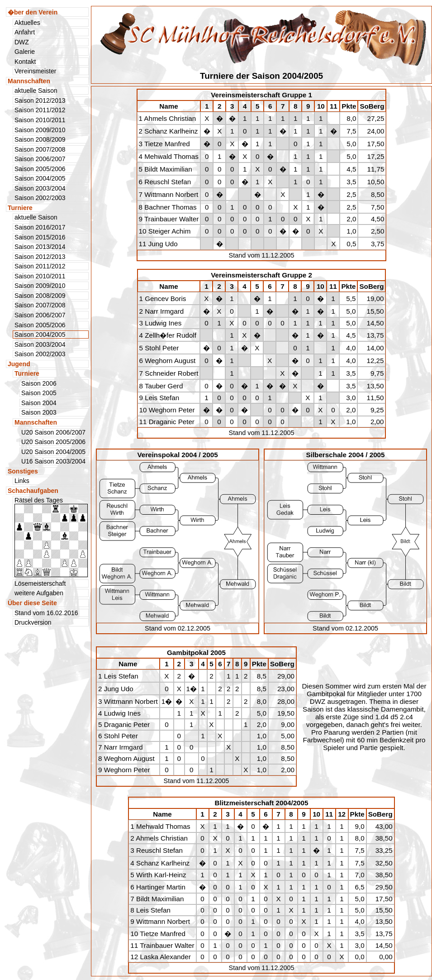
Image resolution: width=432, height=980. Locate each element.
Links (22, 481)
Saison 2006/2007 (40, 159)
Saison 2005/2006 (40, 169)
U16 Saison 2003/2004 (53, 461)
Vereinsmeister (35, 71)
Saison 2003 (39, 412)
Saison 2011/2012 (40, 110)
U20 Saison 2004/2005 (53, 452)
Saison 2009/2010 (40, 130)
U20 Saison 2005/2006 (53, 442)
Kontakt (25, 62)
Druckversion (33, 622)
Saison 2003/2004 (40, 188)
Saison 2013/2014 (40, 247)
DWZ (22, 42)
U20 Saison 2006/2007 (53, 432)
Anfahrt (25, 32)
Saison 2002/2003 (40, 198)
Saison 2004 (39, 403)
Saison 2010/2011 (40, 120)
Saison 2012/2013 (40, 100)
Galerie (25, 52)
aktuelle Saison (36, 91)
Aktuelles (27, 23)
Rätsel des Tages (51, 537)
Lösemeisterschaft (40, 583)
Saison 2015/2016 (40, 237)
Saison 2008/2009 (40, 139)
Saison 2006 (39, 383)
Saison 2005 (39, 393)
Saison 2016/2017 (40, 227)
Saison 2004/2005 (40, 178)
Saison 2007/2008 (40, 149)
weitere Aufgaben (39, 593)
